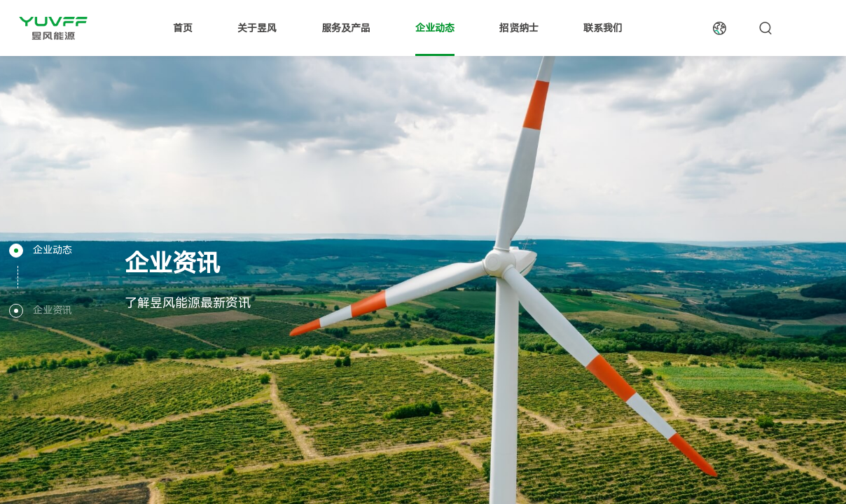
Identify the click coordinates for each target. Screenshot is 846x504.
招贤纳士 (519, 28)
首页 (183, 28)
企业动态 (435, 28)
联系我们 (603, 28)
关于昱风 (257, 28)
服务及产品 (346, 28)
